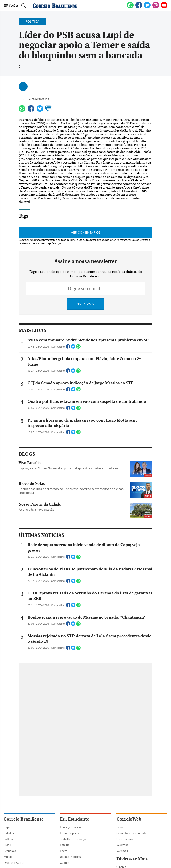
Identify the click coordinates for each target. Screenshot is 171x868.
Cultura (65, 863)
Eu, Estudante (74, 819)
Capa (7, 827)
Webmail (122, 851)
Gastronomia (125, 839)
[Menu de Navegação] (11, 6)
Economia (10, 851)
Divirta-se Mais (132, 859)
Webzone (122, 845)
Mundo (8, 857)
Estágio (65, 845)
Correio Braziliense (24, 819)
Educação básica (70, 827)
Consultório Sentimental (132, 833)
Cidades (9, 833)
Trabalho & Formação (73, 839)
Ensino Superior (70, 833)
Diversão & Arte (14, 863)
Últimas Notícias (70, 857)
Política (8, 839)
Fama (120, 827)
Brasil (7, 845)
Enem (64, 851)
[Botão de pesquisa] (23, 6)
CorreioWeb (129, 819)
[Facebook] (139, 8)
